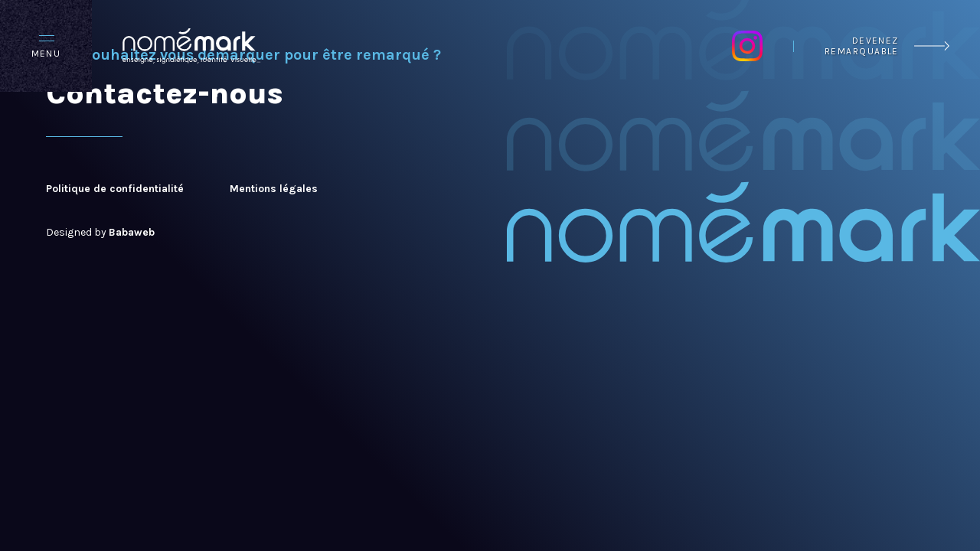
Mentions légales (274, 189)
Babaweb (132, 232)
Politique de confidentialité (115, 189)
